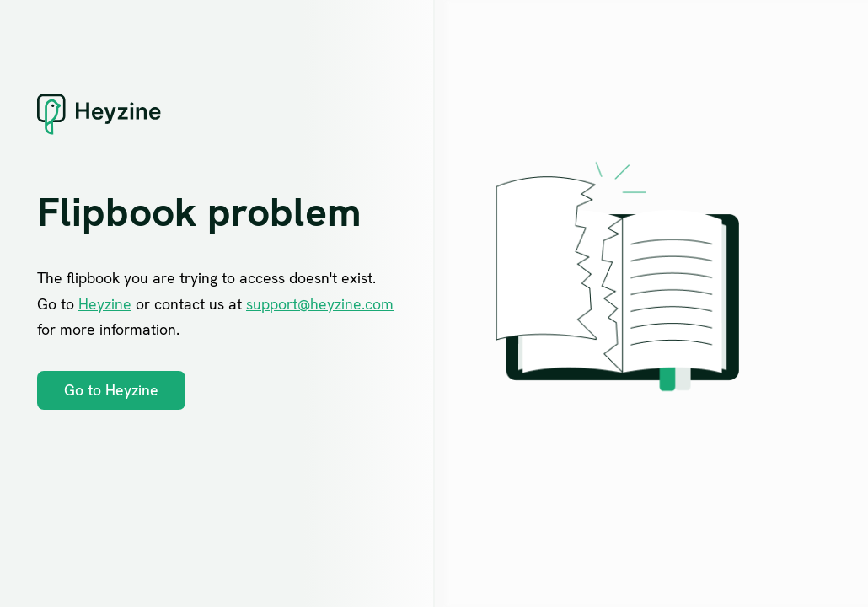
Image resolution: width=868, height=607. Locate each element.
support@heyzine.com (320, 304)
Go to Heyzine (111, 390)
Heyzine (105, 304)
